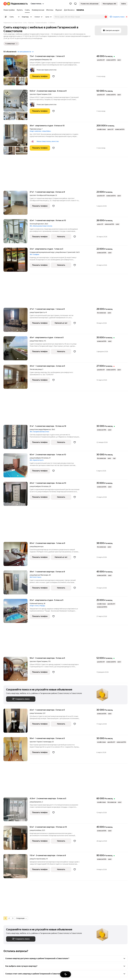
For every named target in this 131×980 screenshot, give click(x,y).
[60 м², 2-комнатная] (17, 466)
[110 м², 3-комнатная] (17, 867)
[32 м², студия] (17, 612)
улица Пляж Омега (36, 341)
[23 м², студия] (17, 261)
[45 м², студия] (17, 349)
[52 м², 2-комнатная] (17, 839)
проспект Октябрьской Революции (42, 195)
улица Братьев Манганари (39, 575)
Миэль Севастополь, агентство (48, 141)
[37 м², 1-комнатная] (17, 204)
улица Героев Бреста (37, 312)
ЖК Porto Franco (35, 577)
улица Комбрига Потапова (39, 458)
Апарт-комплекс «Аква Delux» (40, 131)
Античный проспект (37, 224)
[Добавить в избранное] (53, 76)
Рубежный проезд (36, 603)
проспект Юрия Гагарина (39, 94)
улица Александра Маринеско (40, 429)
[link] (124, 4)
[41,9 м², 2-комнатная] (17, 810)
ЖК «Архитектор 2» (37, 460)
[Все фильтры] (6, 17)
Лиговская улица (36, 369)
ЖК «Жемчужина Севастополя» (41, 226)
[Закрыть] (127, 17)
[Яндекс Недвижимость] (17, 4)
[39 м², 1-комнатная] (17, 584)
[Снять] (27, 10)
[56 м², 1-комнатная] (17, 750)
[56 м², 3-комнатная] (17, 670)
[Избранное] (71, 4)
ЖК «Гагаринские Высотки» (39, 432)
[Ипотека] (50, 10)
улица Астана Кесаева (38, 859)
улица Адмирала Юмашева (39, 60)
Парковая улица (35, 129)
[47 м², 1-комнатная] (17, 321)
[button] (75, 4)
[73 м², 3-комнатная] (17, 71)
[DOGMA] (80, 10)
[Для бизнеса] (69, 10)
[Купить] (20, 10)
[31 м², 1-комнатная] (17, 438)
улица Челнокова (36, 713)
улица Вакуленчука (37, 547)
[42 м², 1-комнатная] (17, 232)
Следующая (21, 918)
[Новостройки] (10, 10)
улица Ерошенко (36, 802)
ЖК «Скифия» (34, 254)
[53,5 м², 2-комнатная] (17, 106)
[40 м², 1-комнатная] (17, 378)
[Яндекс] (5, 4)
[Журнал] (59, 10)
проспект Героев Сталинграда (40, 742)
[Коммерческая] (38, 10)
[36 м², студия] (17, 141)
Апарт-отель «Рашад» (37, 606)
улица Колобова (35, 830)
